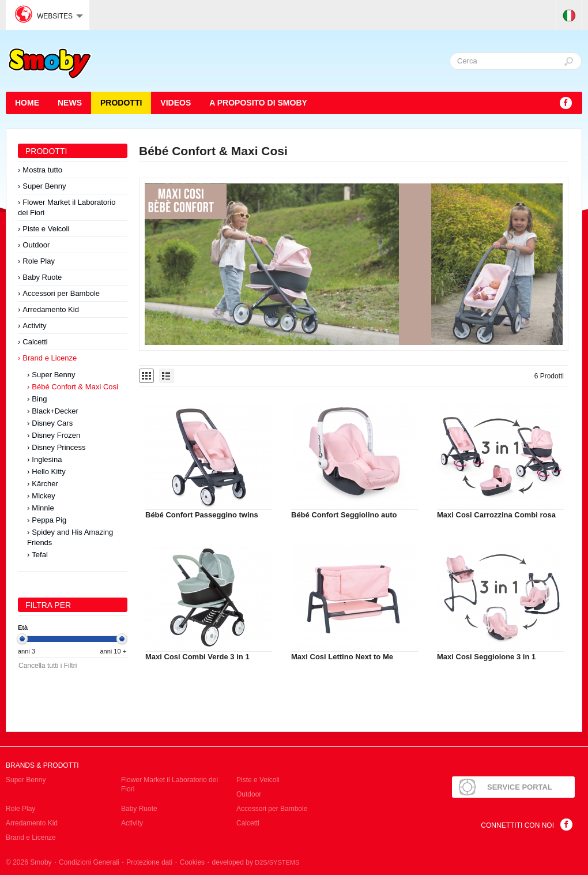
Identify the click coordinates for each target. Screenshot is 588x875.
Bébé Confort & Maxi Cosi (75, 387)
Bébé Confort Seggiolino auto (344, 515)
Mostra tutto (42, 170)
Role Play (39, 261)
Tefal (39, 555)
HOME (27, 103)
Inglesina (47, 459)
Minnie (43, 508)
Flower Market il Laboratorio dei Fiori (67, 207)
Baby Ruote (42, 277)
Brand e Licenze (50, 358)
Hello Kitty (49, 472)
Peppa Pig (49, 520)
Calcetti (35, 342)
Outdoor (36, 245)
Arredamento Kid (51, 309)
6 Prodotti (549, 376)
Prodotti (121, 103)
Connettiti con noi (517, 825)
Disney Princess (59, 447)
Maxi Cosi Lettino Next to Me (342, 657)
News (70, 103)
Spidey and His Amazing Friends (70, 537)
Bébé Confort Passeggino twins (202, 515)
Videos (176, 103)
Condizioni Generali (89, 862)
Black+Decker (55, 411)
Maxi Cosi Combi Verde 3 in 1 (197, 657)
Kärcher (45, 484)
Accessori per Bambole (61, 293)
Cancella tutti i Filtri (48, 666)
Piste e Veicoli (46, 229)
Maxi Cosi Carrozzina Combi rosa (496, 515)
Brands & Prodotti (42, 765)
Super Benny (44, 186)
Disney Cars (52, 423)
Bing (39, 399)
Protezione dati (149, 862)
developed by (256, 862)
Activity (34, 326)
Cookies (192, 862)
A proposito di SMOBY (258, 103)
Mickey (43, 496)
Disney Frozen (56, 435)
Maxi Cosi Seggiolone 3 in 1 (486, 657)
